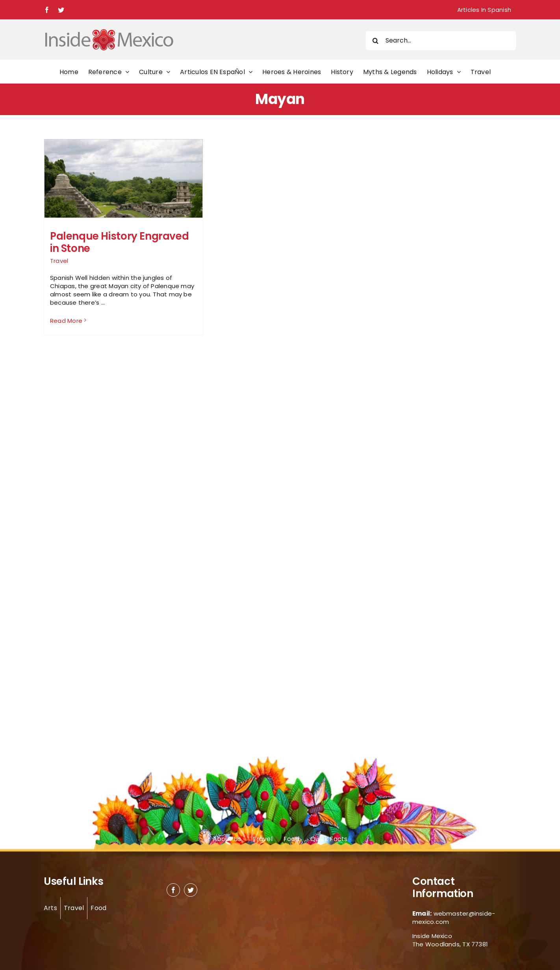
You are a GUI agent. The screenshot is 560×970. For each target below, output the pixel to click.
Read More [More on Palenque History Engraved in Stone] (66, 321)
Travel (59, 261)
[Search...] (441, 41)
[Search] (375, 41)
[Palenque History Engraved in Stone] (123, 199)
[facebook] (173, 890)
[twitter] (191, 890)
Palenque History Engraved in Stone (119, 242)
